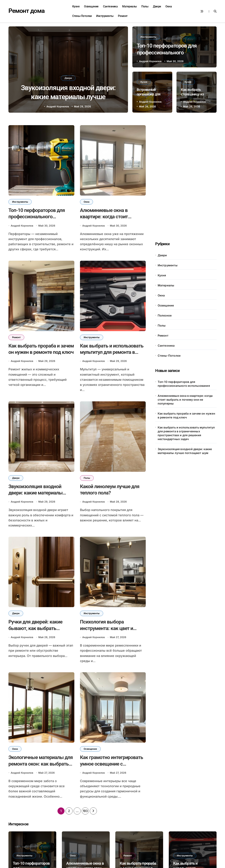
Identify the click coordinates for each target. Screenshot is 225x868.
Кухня (76, 6)
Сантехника (110, 6)
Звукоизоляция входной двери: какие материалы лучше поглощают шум (68, 97)
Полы (145, 6)
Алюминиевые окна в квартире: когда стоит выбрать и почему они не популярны (185, 400)
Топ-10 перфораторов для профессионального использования (167, 53)
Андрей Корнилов (58, 106)
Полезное (165, 315)
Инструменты (105, 16)
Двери (157, 6)
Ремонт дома (26, 11)
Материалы (130, 6)
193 (85, 811)
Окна (169, 6)
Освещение (91, 6)
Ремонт (123, 16)
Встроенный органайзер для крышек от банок (150, 94)
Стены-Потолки (82, 16)
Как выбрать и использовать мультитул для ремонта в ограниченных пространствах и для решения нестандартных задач (186, 433)
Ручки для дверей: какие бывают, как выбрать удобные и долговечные (35, 628)
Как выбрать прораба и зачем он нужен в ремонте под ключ (186, 415)
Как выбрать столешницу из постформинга (192, 94)
